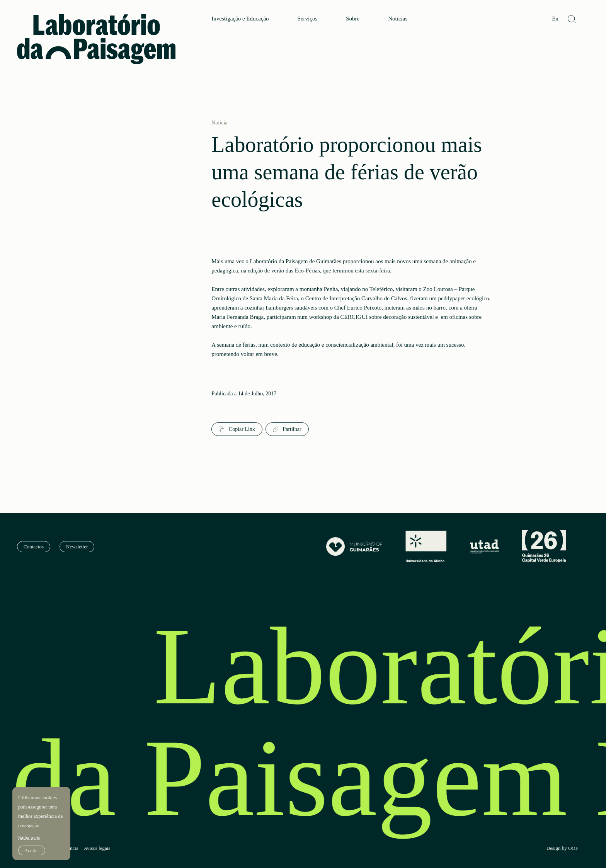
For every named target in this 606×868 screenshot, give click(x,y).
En (555, 19)
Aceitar (32, 850)
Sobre (353, 19)
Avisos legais (97, 848)
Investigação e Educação (240, 19)
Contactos (34, 547)
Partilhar (287, 429)
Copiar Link (237, 429)
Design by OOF (562, 848)
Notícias (398, 19)
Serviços (308, 19)
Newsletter (77, 547)
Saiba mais (29, 837)
